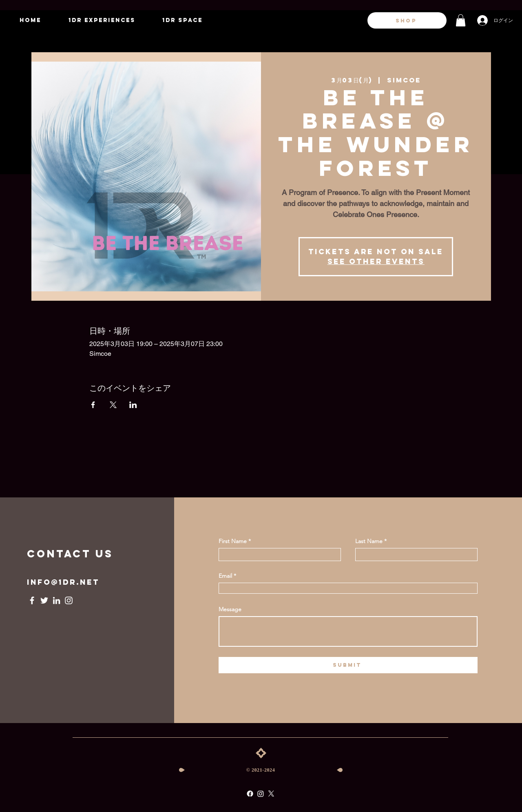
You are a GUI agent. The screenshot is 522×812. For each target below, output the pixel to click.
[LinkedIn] (56, 600)
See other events (376, 261)
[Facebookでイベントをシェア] (93, 405)
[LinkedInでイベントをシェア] (133, 405)
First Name (233, 541)
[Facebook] (32, 600)
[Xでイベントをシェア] (113, 405)
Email (225, 576)
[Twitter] (44, 600)
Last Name (369, 541)
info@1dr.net (63, 582)
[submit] (348, 665)
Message (230, 609)
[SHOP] (407, 20)
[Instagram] (69, 600)
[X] (271, 794)
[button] (461, 20)
